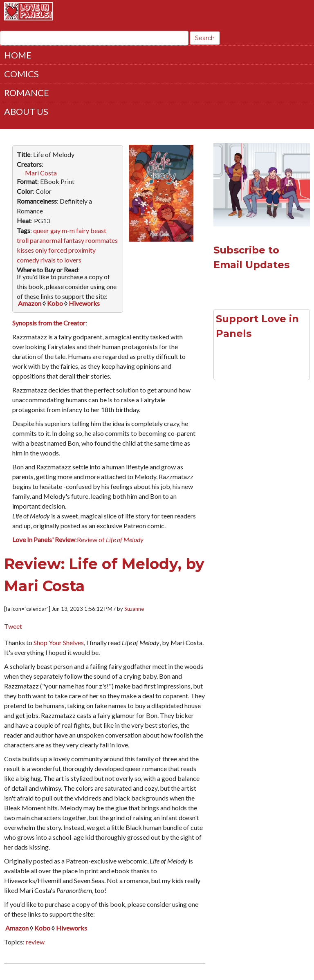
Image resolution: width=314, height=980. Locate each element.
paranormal (46, 240)
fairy (83, 230)
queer (41, 230)
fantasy (74, 240)
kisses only (32, 250)
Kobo (55, 303)
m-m (68, 230)
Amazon (30, 303)
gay (55, 230)
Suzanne (134, 609)
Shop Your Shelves (59, 642)
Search (205, 38)
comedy (28, 260)
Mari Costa (41, 173)
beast (98, 230)
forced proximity (72, 250)
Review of (110, 539)
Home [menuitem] (18, 55)
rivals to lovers (61, 260)
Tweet (13, 626)
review (35, 942)
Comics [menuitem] (21, 74)
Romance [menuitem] (27, 93)
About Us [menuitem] (26, 111)
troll (23, 240)
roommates (102, 240)
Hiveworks (84, 303)
